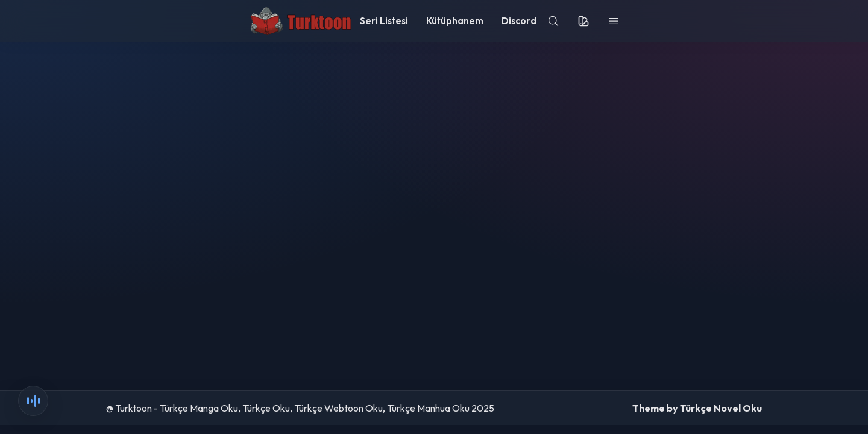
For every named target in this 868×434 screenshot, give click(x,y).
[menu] (614, 21)
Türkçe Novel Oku (721, 408)
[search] (553, 21)
